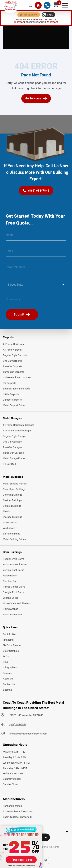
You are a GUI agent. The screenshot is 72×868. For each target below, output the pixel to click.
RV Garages (9, 464)
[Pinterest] (46, 861)
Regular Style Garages (15, 436)
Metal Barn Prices (13, 615)
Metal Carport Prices (14, 405)
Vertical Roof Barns (14, 570)
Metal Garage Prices (14, 458)
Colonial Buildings (12, 495)
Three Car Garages (13, 453)
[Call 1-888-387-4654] (48, 15)
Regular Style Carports (15, 355)
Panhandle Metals (13, 806)
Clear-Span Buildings (14, 489)
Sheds (6, 511)
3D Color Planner (12, 645)
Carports (8, 337)
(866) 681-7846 (18, 725)
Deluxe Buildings (12, 506)
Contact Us (9, 684)
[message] (36, 301)
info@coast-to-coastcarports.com (28, 734)
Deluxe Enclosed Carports (17, 378)
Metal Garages (12, 418)
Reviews (7, 673)
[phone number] (36, 269)
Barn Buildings (12, 552)
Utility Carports (11, 394)
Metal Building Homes (15, 484)
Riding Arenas (11, 609)
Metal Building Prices (14, 539)
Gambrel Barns (11, 581)
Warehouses (10, 523)
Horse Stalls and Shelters (17, 603)
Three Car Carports (13, 372)
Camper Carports (12, 400)
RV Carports (10, 383)
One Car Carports (12, 361)
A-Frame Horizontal (14, 344)
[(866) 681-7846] (47, 5)
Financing (8, 640)
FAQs (6, 657)
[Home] (38, 5)
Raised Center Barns (14, 587)
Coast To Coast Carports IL (18, 817)
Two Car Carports (13, 366)
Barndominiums (12, 534)
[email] (36, 252)
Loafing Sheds (11, 598)
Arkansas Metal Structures (18, 811)
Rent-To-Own (10, 634)
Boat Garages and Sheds (16, 389)
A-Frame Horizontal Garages (19, 425)
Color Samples (11, 651)
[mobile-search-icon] (30, 5)
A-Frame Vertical (12, 350)
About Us (8, 679)
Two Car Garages (12, 447)
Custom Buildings (12, 500)
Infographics (10, 668)
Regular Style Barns (14, 559)
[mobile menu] (65, 5)
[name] (36, 236)
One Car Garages (12, 442)
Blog (5, 662)
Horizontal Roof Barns (15, 565)
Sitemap (7, 690)
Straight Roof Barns (14, 592)
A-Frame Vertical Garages (17, 431)
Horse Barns (10, 576)
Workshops (9, 528)
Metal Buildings (13, 477)
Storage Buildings (12, 517)
